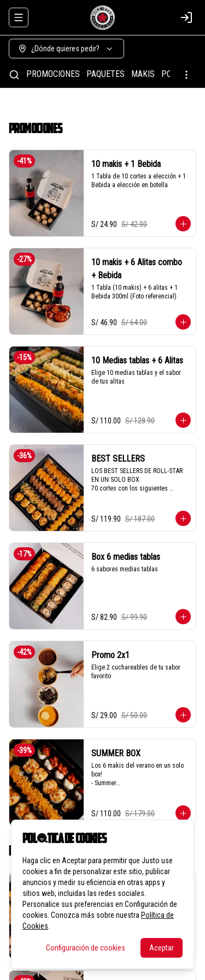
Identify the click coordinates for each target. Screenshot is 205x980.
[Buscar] (14, 75)
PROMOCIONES (53, 74)
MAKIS (143, 74)
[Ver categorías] (186, 75)
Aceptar (162, 948)
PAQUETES (106, 74)
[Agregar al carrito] (183, 224)
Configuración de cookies (86, 948)
